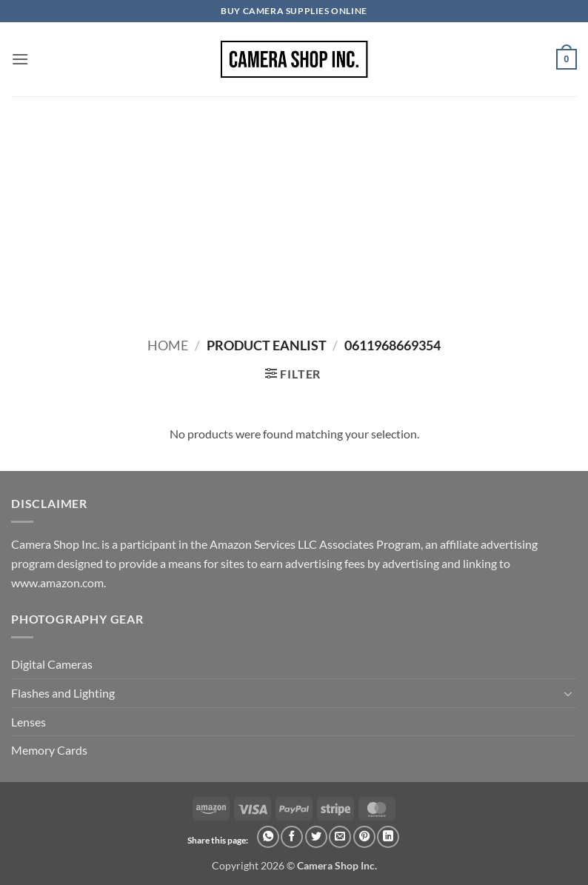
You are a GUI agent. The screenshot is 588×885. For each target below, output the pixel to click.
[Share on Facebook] (292, 837)
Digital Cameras (52, 664)
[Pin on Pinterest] (364, 837)
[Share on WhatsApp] (268, 837)
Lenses (29, 722)
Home (168, 345)
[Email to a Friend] (340, 837)
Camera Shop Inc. (337, 865)
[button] (20, 59)
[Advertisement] (294, 207)
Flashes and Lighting (63, 693)
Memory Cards (49, 750)
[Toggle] (568, 693)
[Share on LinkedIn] (388, 837)
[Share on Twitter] (316, 837)
